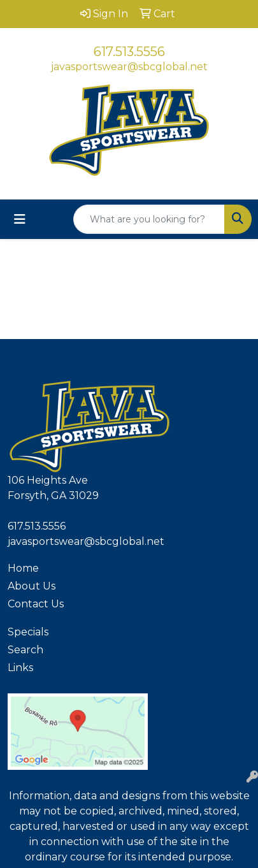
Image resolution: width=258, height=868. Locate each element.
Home (23, 568)
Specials (28, 632)
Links (20, 668)
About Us (32, 586)
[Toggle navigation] (20, 219)
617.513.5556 (129, 52)
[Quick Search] (149, 219)
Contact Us (36, 604)
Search (25, 650)
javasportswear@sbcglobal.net (129, 67)
